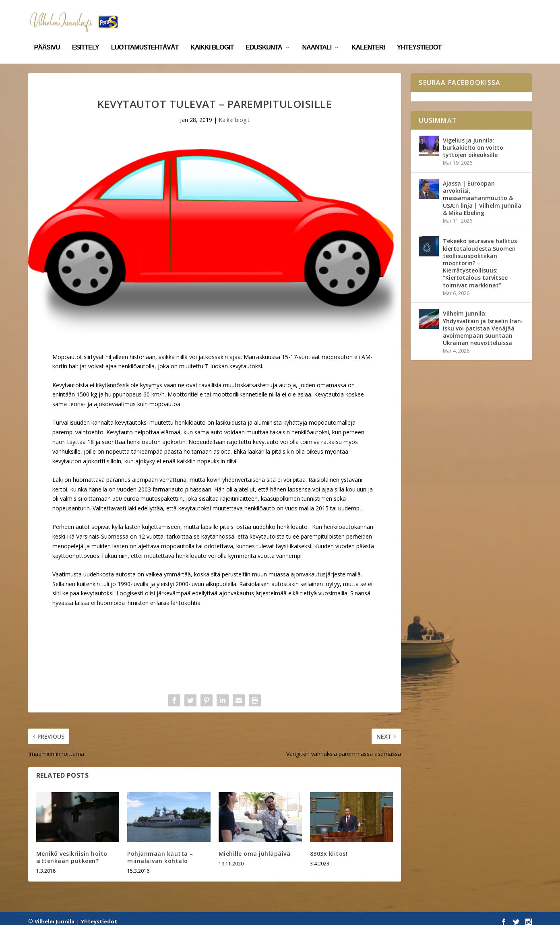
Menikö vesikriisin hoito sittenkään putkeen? (72, 852)
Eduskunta (264, 35)
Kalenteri (368, 35)
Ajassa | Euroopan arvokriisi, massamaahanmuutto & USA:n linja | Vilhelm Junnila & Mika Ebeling (482, 192)
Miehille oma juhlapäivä (255, 848)
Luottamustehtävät (145, 35)
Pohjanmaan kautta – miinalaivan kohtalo (160, 852)
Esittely (86, 35)
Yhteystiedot (419, 35)
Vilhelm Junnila (55, 916)
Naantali (317, 35)
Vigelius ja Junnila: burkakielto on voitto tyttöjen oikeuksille (473, 142)
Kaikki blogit (212, 35)
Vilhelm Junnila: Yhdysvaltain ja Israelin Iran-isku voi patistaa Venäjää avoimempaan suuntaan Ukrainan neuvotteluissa (483, 322)
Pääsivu (47, 35)
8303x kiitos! (329, 848)
